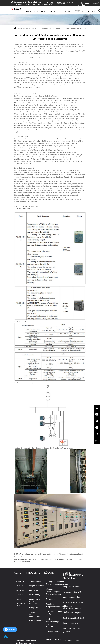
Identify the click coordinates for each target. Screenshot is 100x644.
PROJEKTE (55, 11)
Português (96, 3)
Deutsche (88, 3)
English (81, 3)
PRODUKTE (43, 11)
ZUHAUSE (31, 11)
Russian (82, 5)
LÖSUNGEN (67, 11)
